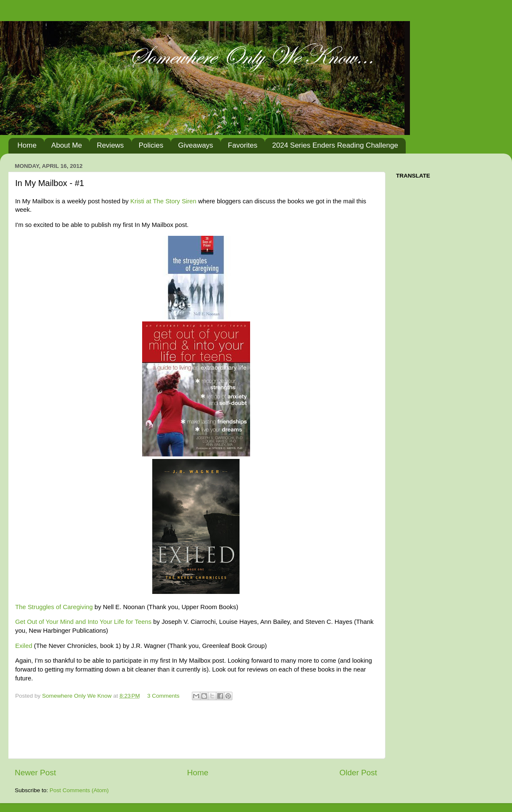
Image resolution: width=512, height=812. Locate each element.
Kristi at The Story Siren (163, 201)
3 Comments (163, 696)
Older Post (358, 773)
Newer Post (35, 773)
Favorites (243, 145)
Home (27, 145)
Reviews (110, 145)
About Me (67, 145)
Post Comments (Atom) (79, 790)
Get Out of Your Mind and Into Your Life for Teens (83, 622)
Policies (151, 145)
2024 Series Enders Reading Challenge (335, 145)
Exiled (24, 646)
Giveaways (195, 145)
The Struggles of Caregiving (54, 607)
